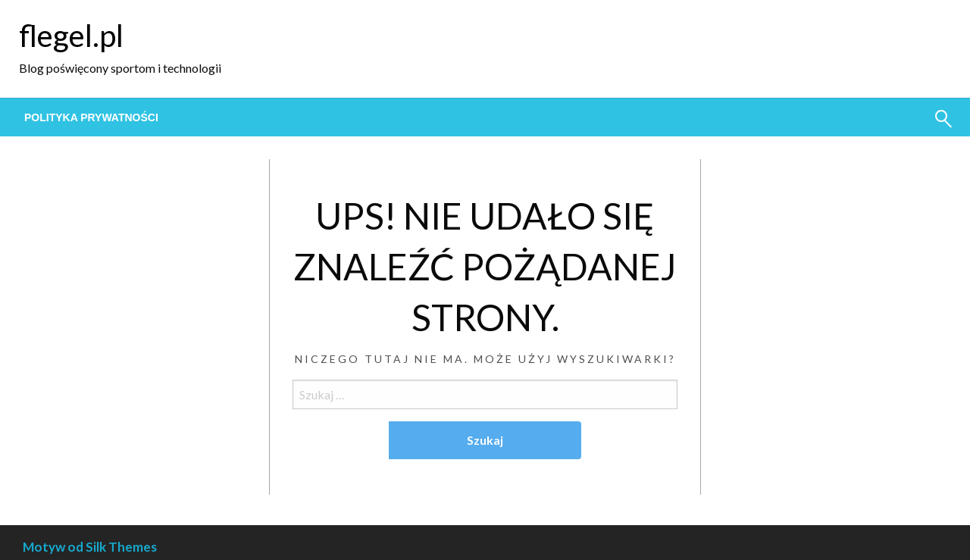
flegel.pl (71, 36)
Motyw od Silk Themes (90, 547)
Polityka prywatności (91, 117)
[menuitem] (91, 117)
